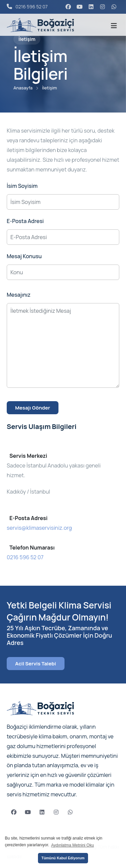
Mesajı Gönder (33, 408)
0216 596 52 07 (27, 7)
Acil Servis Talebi (36, 664)
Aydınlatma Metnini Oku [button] (72, 845)
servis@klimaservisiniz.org (39, 528)
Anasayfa (23, 88)
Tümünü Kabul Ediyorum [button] (63, 858)
